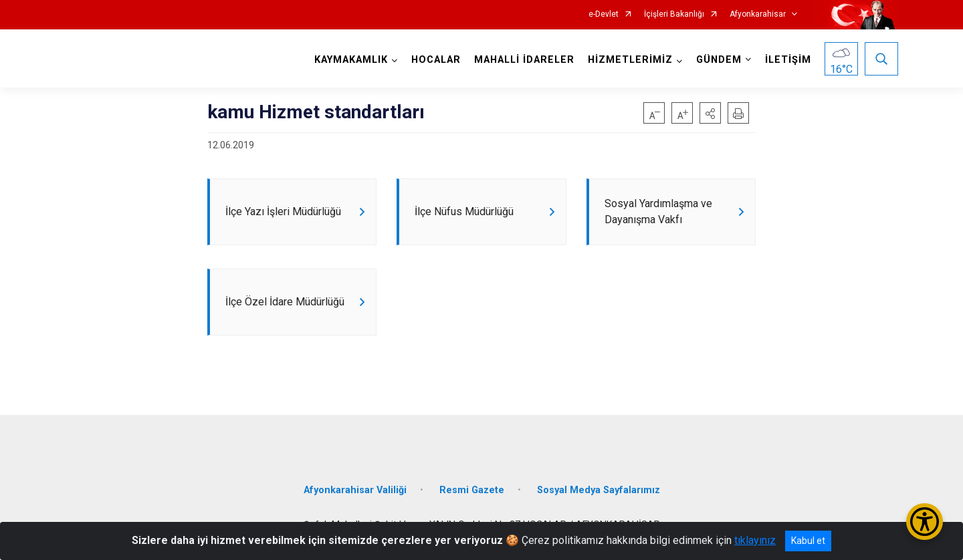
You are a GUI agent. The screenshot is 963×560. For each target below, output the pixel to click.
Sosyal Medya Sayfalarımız (599, 490)
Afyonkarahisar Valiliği (355, 490)
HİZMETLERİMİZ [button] (630, 60)
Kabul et (808, 541)
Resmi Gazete (472, 490)
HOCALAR (436, 60)
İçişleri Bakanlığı (674, 14)
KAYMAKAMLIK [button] (351, 60)
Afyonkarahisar (758, 14)
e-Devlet (604, 14)
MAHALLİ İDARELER (524, 60)
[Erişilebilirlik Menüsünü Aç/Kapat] (925, 522)
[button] (710, 113)
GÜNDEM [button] (719, 60)
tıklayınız (755, 540)
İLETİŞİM (788, 60)
